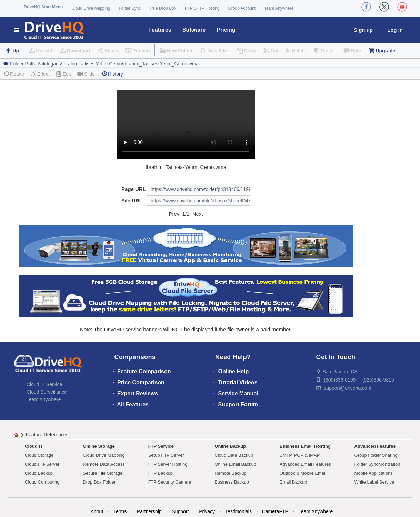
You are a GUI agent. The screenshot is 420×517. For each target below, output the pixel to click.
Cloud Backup (39, 473)
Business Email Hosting (305, 446)
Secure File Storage (103, 473)
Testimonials (238, 511)
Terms (120, 511)
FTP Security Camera (170, 482)
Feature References (47, 435)
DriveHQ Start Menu (43, 7)
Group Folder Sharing (376, 455)
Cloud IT (34, 446)
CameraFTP (275, 511)
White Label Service (374, 482)
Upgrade (385, 51)
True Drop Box (163, 8)
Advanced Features (375, 446)
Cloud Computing (42, 482)
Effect (40, 74)
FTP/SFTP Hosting (202, 8)
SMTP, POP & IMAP (300, 455)
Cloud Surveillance (47, 392)
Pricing (226, 30)
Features (160, 30)
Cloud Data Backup (234, 455)
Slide (86, 74)
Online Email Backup (235, 464)
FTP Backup (161, 473)
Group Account (242, 8)
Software (194, 30)
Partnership (149, 511)
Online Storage (99, 446)
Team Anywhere (279, 8)
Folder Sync (130, 8)
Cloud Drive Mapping (91, 8)
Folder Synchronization (377, 464)
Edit (63, 74)
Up (16, 51)
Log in (395, 30)
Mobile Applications (374, 473)
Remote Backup (231, 473)
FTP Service (161, 446)
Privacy (207, 511)
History (112, 74)
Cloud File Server (42, 464)
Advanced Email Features (305, 464)
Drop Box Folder (99, 482)
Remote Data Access (104, 464)
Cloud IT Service (44, 384)
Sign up (363, 30)
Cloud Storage (39, 455)
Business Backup (232, 482)
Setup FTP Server (166, 455)
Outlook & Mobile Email (303, 473)
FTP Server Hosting (168, 464)
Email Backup (293, 482)
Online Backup (230, 446)
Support (180, 511)
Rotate (14, 74)
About (97, 511)
